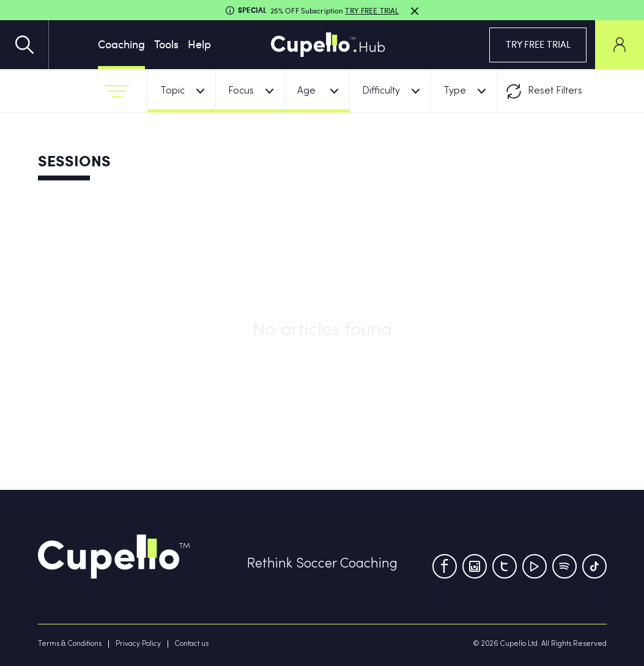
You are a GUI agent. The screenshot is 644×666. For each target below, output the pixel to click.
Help (199, 44)
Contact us (192, 644)
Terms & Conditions (70, 644)
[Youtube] (535, 566)
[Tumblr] (564, 566)
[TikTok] (594, 566)
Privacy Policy (138, 644)
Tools (166, 44)
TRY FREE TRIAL (538, 44)
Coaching (121, 44)
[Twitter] (505, 566)
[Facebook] (445, 566)
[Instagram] (475, 566)
